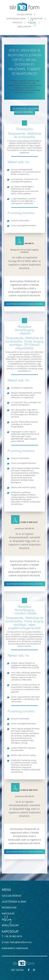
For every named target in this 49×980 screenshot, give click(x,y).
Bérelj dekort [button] (24, 27)
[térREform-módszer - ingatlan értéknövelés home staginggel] (25, 7)
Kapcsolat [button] (17, 22)
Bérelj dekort (10, 925)
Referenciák (9, 908)
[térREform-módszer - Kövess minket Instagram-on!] (35, 970)
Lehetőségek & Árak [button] (16, 19)
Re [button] (32, 23)
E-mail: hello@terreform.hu (17, 942)
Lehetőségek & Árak (14, 902)
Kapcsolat (8, 913)
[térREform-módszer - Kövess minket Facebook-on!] (30, 970)
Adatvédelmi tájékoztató (15, 948)
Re (7, 919)
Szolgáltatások (12, 896)
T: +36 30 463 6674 (12, 936)
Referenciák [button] (37, 19)
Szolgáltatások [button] (24, 14)
